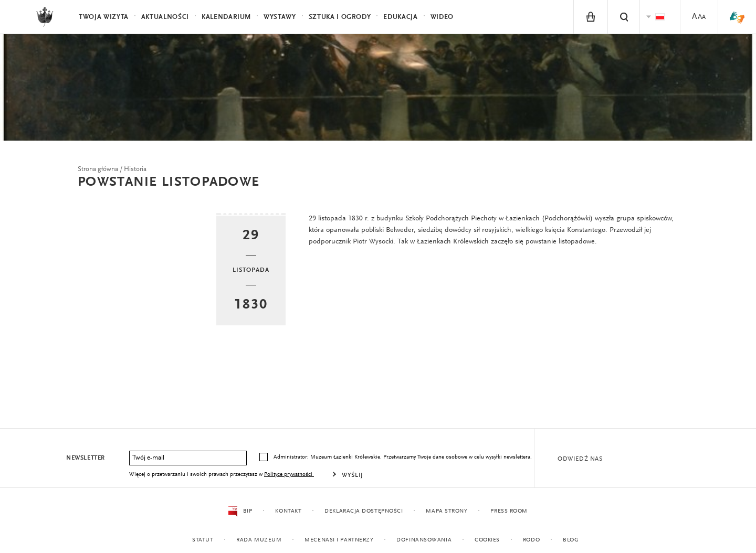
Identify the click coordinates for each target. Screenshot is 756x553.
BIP (240, 512)
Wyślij (353, 475)
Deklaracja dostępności (364, 511)
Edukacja (400, 17)
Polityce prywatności (289, 475)
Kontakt (288, 511)
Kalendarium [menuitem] (226, 17)
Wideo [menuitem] (442, 17)
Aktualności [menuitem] (165, 17)
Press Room (509, 511)
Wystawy (280, 17)
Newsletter (86, 458)
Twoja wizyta (104, 17)
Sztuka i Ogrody (340, 17)
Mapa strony (447, 511)
